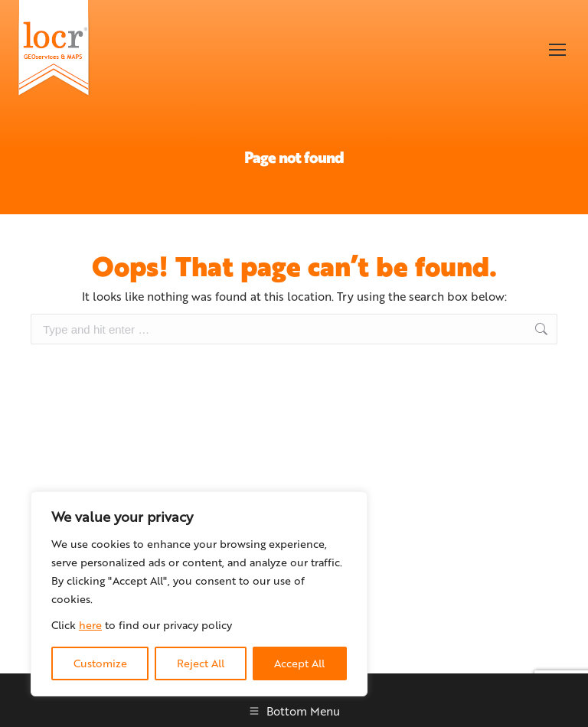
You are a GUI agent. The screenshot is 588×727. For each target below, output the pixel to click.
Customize (100, 663)
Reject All (201, 663)
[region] (199, 594)
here (90, 625)
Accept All (299, 663)
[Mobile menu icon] (557, 50)
